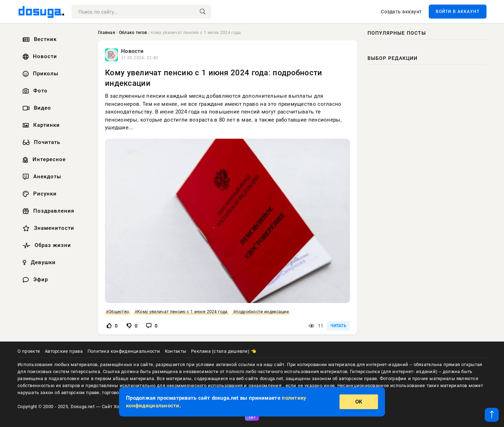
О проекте (29, 351)
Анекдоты (41, 177)
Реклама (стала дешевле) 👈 (224, 351)
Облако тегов (133, 33)
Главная (107, 33)
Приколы (40, 74)
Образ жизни (46, 245)
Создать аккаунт (401, 12)
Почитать (41, 142)
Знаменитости (48, 228)
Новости (39, 56)
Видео (36, 108)
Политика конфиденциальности (124, 351)
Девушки (38, 262)
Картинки (40, 125)
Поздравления (48, 211)
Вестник (39, 39)
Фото (34, 91)
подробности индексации (262, 312)
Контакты (176, 351)
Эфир (34, 280)
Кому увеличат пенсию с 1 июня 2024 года (182, 312)
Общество (119, 312)
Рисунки (39, 194)
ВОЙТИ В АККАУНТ (458, 12)
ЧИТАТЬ (338, 326)
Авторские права (64, 351)
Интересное (43, 159)
